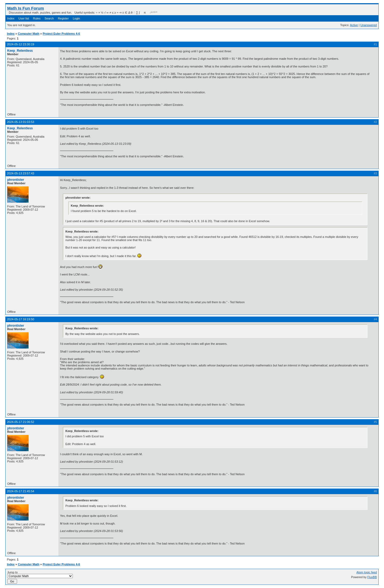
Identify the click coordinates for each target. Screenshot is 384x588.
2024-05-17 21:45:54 (21, 491)
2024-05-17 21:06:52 (21, 422)
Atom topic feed (367, 572)
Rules (37, 18)
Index (11, 18)
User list (24, 18)
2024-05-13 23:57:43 (21, 173)
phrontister (16, 180)
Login (76, 18)
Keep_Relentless (20, 51)
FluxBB (372, 577)
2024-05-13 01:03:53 (21, 122)
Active (354, 25)
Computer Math (29, 34)
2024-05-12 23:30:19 (21, 44)
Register (63, 18)
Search (49, 18)
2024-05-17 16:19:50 (21, 319)
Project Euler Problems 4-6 (61, 34)
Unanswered (369, 25)
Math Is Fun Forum (26, 8)
